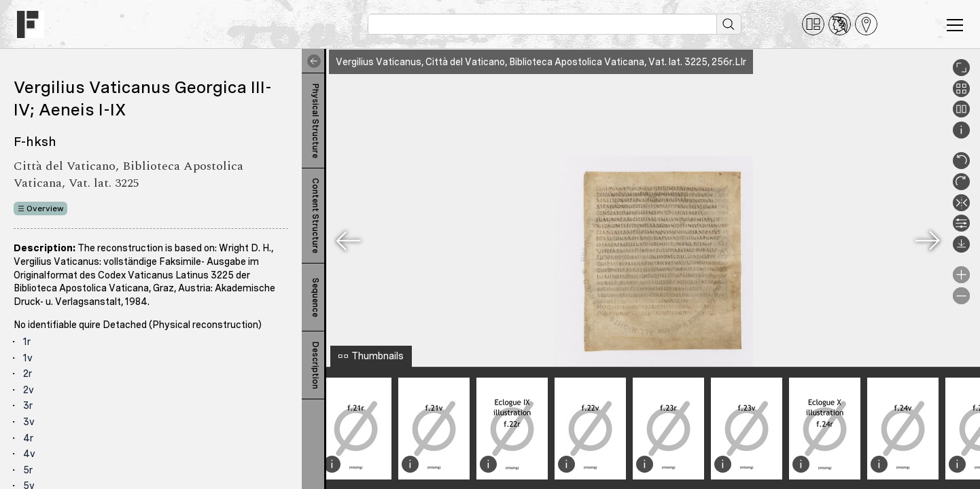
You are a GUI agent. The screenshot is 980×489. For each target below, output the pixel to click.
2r (28, 374)
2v (29, 390)
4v (29, 454)
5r (28, 470)
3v (29, 422)
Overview (45, 209)
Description (315, 365)
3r (28, 405)
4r (28, 438)
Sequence (315, 297)
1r (27, 342)
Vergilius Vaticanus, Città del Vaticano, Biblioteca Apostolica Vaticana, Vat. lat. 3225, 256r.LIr (541, 62)
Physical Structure (315, 121)
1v (28, 358)
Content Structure (315, 216)
